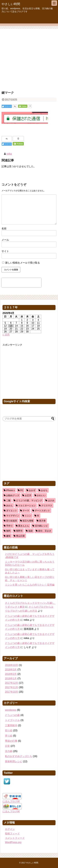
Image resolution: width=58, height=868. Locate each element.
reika (9, 154)
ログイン (10, 829)
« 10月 (6, 335)
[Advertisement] (29, 59)
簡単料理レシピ (14, 761)
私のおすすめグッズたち (19, 756)
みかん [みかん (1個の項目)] (9, 505)
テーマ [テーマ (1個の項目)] (26, 511)
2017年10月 (12, 692)
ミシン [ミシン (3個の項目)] (28, 516)
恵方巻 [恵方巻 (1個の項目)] (42, 521)
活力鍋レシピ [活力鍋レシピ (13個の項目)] (41, 526)
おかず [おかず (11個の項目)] (32, 490)
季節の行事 (11, 741)
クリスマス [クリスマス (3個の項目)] (47, 505)
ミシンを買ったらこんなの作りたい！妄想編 (30, 585)
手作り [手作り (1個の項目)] (9, 526)
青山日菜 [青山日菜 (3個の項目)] (20, 536)
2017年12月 (12, 683)
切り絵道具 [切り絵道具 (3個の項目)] (12, 521)
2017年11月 (12, 687)
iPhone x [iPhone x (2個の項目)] (10, 490)
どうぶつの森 (12, 715)
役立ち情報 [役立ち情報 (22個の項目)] (28, 521)
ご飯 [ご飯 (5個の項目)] (8, 500)
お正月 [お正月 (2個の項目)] (28, 495)
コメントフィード (15, 838)
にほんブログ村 (11, 801)
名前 (4, 229)
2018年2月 (11, 674)
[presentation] (21, 283)
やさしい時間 (11, 4)
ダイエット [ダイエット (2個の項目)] (12, 511)
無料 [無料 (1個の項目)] (8, 531)
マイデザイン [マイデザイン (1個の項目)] (13, 516)
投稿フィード (12, 834)
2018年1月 (11, 678)
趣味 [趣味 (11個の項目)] (8, 536)
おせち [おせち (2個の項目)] (44, 490)
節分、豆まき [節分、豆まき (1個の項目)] (45, 531)
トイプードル (12, 720)
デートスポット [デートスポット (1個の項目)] (42, 511)
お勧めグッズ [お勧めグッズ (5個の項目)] (13, 495)
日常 (7, 746)
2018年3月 (11, 670)
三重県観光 (11, 725)
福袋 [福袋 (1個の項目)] (30, 531)
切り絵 (9, 730)
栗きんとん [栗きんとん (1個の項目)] (24, 526)
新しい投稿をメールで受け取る (23, 263)
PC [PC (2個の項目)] (22, 490)
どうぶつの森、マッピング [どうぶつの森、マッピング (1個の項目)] (29, 500)
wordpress (11, 710)
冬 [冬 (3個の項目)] (38, 516)
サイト (5, 251)
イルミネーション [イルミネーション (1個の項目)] (27, 505)
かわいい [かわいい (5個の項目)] (41, 495)
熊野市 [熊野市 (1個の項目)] (19, 531)
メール (5, 240)
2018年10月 (12, 665)
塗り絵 (9, 736)
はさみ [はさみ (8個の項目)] (51, 500)
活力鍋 (9, 751)
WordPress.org (13, 842)
